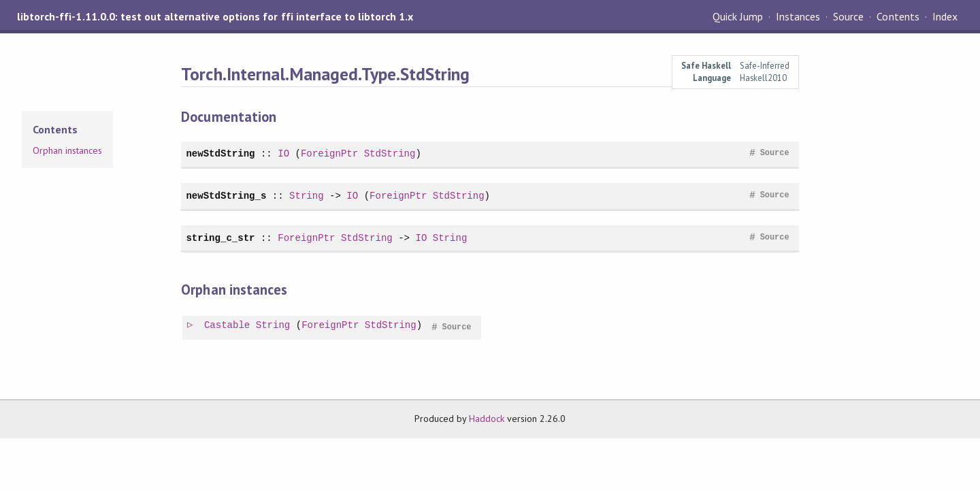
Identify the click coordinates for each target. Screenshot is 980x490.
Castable (228, 326)
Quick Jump (738, 16)
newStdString (220, 153)
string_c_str (220, 238)
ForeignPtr (329, 153)
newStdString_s (226, 196)
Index (945, 16)
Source (848, 16)
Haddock (487, 419)
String (307, 196)
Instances (798, 16)
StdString (390, 153)
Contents (898, 16)
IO (283, 153)
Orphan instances (67, 150)
